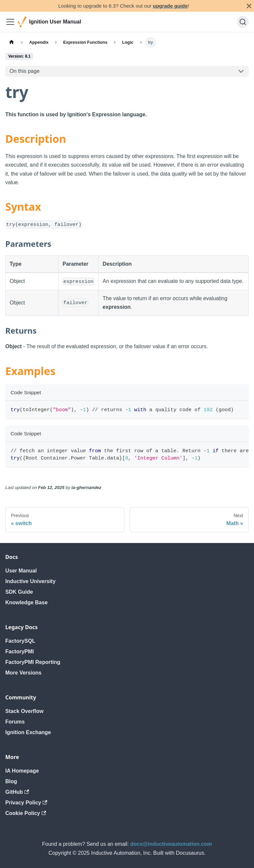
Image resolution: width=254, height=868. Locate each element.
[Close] (249, 6)
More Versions (23, 673)
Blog (11, 781)
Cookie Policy (26, 813)
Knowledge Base (26, 602)
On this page (25, 71)
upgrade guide (170, 6)
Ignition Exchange (28, 732)
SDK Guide (19, 592)
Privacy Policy (26, 803)
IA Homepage (22, 771)
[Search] (243, 22)
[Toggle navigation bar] (10, 22)
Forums (15, 722)
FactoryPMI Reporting (33, 662)
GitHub (17, 792)
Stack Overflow (24, 711)
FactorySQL (20, 641)
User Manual (21, 571)
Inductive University (30, 581)
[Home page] (12, 42)
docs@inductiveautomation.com (171, 844)
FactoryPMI (20, 651)
